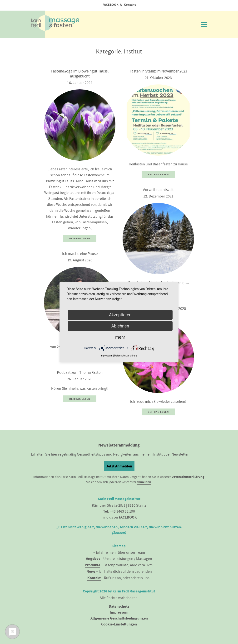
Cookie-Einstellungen (119, 624)
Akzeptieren (120, 315)
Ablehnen (120, 326)
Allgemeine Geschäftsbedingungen (119, 618)
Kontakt (130, 5)
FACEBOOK (111, 5)
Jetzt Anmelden (119, 466)
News (91, 571)
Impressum (119, 612)
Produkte (92, 565)
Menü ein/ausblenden (204, 23)
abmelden (144, 482)
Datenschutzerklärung (188, 477)
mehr (120, 337)
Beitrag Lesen (80, 238)
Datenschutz (119, 606)
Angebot (93, 559)
